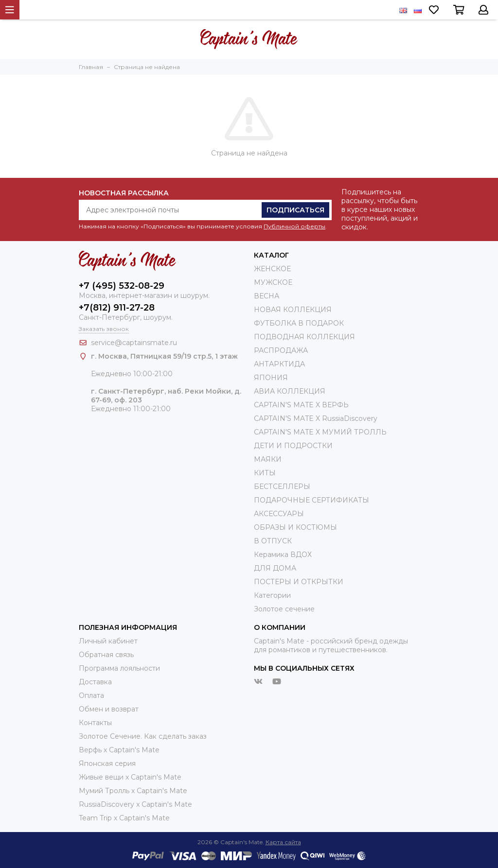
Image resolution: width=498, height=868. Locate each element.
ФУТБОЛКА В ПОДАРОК (299, 323)
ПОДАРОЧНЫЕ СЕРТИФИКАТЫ (311, 500)
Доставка (95, 682)
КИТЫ (265, 473)
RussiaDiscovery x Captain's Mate (135, 804)
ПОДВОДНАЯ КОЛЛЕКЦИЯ (304, 337)
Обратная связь (106, 655)
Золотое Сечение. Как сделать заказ (143, 736)
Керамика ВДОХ (283, 555)
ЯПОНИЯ (271, 378)
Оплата (91, 695)
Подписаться (295, 210)
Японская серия (107, 764)
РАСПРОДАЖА (281, 350)
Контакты (95, 723)
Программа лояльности (119, 668)
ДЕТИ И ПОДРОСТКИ (293, 446)
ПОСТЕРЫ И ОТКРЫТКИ (299, 582)
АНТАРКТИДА (279, 364)
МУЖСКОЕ (273, 282)
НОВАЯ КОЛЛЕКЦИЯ (293, 310)
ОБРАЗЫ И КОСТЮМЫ (295, 527)
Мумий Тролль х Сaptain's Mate (133, 791)
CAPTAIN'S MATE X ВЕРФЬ (301, 405)
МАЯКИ (268, 459)
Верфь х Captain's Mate (119, 750)
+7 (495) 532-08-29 (122, 286)
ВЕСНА (267, 296)
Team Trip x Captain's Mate (124, 818)
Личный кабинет (108, 641)
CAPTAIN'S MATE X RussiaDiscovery (316, 418)
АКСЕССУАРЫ (279, 514)
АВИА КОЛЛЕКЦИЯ (290, 391)
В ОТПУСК (273, 541)
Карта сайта (283, 842)
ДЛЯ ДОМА (275, 568)
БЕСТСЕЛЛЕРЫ (282, 486)
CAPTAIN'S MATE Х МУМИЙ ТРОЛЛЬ (320, 432)
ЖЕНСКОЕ (272, 269)
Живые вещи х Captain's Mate (130, 777)
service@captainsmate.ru (134, 343)
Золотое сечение (284, 609)
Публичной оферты (294, 226)
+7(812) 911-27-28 (117, 308)
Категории (272, 595)
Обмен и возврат (109, 709)
